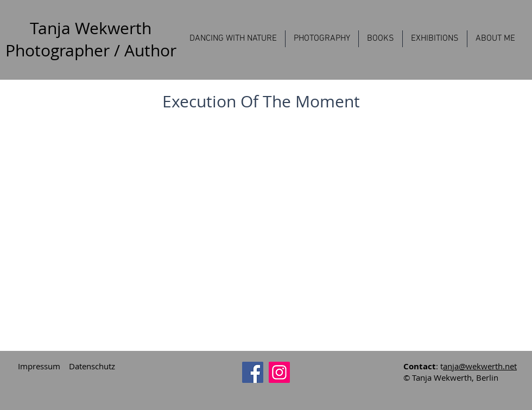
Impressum (39, 366)
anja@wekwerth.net (480, 366)
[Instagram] (279, 372)
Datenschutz (92, 366)
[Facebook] (253, 372)
